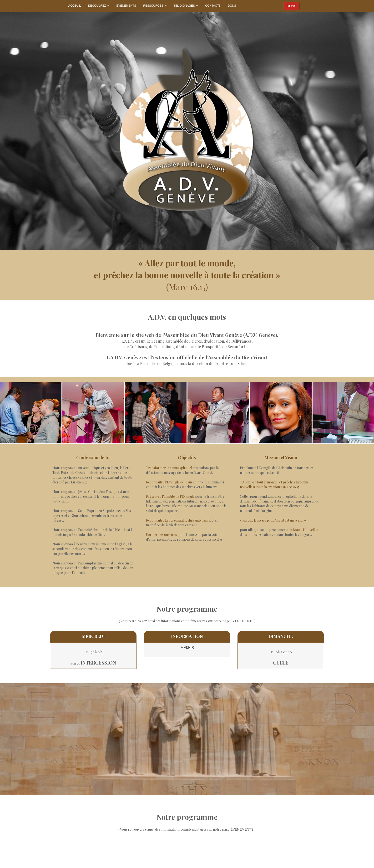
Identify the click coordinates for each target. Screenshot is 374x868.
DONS (232, 6)
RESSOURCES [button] (155, 6)
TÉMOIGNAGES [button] (186, 6)
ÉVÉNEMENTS (126, 6)
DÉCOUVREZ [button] (99, 6)
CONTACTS (213, 6)
